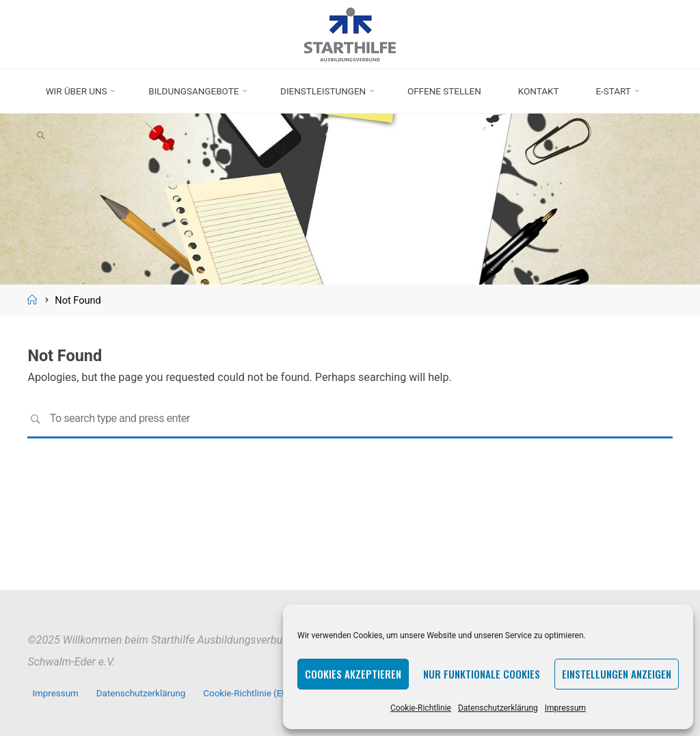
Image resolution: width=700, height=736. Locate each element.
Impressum (565, 708)
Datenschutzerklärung (498, 708)
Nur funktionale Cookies (482, 674)
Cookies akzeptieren (353, 674)
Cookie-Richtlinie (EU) (248, 693)
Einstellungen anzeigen (617, 674)
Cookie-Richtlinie (421, 708)
